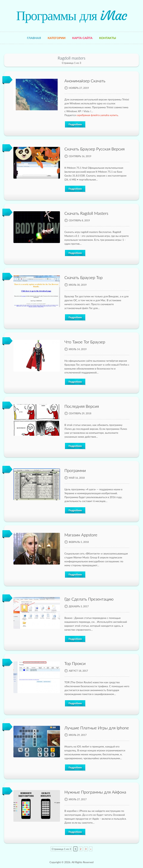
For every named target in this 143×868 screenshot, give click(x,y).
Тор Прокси (75, 663)
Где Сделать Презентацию (89, 599)
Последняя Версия (82, 406)
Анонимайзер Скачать (85, 81)
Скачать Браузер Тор (84, 277)
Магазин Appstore (81, 535)
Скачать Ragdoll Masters (86, 213)
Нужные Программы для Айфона (95, 792)
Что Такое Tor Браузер (85, 342)
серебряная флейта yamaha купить (97, 115)
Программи (75, 470)
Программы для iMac (71, 16)
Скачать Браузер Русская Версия (94, 149)
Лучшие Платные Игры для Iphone (97, 728)
